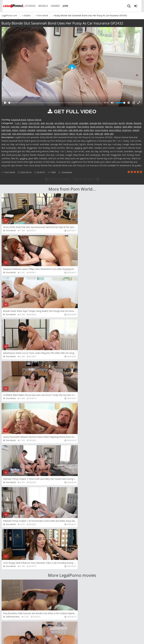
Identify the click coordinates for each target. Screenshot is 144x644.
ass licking (59, 123)
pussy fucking (101, 130)
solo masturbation (44, 134)
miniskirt (31, 130)
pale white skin (76, 130)
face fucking (83, 127)
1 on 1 (18, 123)
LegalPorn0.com (23, 639)
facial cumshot (97, 127)
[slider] (56, 103)
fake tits (109, 127)
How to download (43, 630)
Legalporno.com (12, 6)
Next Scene (86, 179)
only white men (60, 130)
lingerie (23, 130)
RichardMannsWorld (86, 533)
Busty (25, 123)
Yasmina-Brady (84, 449)
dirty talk (61, 127)
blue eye (5, 127)
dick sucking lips (48, 127)
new (50, 130)
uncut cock (88, 134)
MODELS (41, 6)
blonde (129, 123)
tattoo (72, 134)
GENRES (54, 6)
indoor (15, 130)
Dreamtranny (11, 533)
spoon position (61, 134)
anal (43, 123)
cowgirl (24, 127)
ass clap (50, 123)
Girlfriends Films (13, 449)
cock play (15, 127)
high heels (6, 130)
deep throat (34, 127)
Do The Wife (82, 491)
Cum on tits (34, 123)
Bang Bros (10, 491)
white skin (109, 134)
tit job (79, 134)
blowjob (138, 123)
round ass (127, 130)
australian (84, 123)
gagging (118, 127)
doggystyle (71, 127)
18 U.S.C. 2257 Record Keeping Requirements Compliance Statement (95, 639)
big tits (122, 123)
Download (65, 172)
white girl (99, 134)
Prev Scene (57, 179)
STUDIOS (29, 6)
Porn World (10, 172)
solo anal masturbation (23, 134)
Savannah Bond (19, 120)
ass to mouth (72, 123)
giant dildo (127, 127)
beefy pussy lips (110, 123)
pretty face (89, 130)
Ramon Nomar (34, 120)
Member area (22, 630)
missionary (42, 130)
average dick (95, 123)
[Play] (5, 103)
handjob (137, 127)
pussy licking (115, 130)
